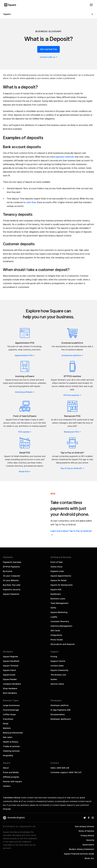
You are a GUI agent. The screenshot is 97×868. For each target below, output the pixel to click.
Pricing (54, 657)
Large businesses (11, 705)
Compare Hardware (12, 684)
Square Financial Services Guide (79, 854)
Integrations (56, 635)
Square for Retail (58, 580)
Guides (54, 679)
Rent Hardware (10, 693)
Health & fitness (11, 742)
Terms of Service (86, 831)
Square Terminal (11, 666)
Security (90, 840)
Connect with (48, 57)
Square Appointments (61, 576)
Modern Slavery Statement (82, 849)
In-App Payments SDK (61, 710)
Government (88, 845)
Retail (25, 472)
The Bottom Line (58, 675)
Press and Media (11, 772)
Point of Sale (57, 562)
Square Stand (9, 670)
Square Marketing (59, 612)
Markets (7, 728)
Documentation (58, 714)
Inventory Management (61, 626)
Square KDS (56, 590)
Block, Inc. (89, 858)
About (6, 768)
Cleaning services (11, 751)
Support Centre (58, 661)
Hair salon (8, 737)
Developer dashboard (61, 719)
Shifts (53, 608)
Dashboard (56, 594)
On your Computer (12, 576)
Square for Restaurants (62, 585)
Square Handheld (11, 661)
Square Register (11, 657)
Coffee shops (9, 714)
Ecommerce (72, 355)
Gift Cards (55, 631)
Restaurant (72, 432)
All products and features (63, 644)
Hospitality (8, 756)
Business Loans (58, 599)
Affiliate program (11, 777)
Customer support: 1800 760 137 (66, 772)
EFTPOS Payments (11, 567)
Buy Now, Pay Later (12, 585)
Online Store (56, 567)
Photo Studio (57, 640)
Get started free (48, 49)
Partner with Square (12, 782)
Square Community (59, 670)
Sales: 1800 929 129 (60, 768)
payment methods (65, 157)
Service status (57, 684)
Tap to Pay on (72, 468)
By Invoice (8, 571)
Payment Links (57, 571)
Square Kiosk (9, 675)
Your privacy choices (84, 826)
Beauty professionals (13, 733)
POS (25, 432)
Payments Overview (12, 562)
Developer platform (60, 705)
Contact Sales (57, 666)
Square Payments (11, 594)
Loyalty (54, 617)
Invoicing (25, 392)
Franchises (8, 719)
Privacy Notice (87, 836)
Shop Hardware (10, 688)
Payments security (12, 590)
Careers (7, 786)
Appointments (25, 355)
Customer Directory (60, 621)
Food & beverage (11, 710)
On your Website (11, 580)
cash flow (31, 202)
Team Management (59, 603)
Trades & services (11, 746)
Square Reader (10, 679)
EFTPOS (72, 395)
